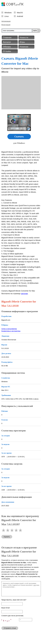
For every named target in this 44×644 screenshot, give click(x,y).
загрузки (24, 294)
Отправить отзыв (10, 628)
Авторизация (6, 21)
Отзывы (7, 51)
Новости (24, 38)
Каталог (7, 42)
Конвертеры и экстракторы (11, 331)
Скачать (19, 136)
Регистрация (6, 25)
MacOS (20, 12)
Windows (8, 12)
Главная (7, 38)
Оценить (7, 537)
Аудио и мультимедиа (9, 329)
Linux (7, 16)
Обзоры (7, 47)
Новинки (24, 47)
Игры (22, 42)
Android (20, 16)
